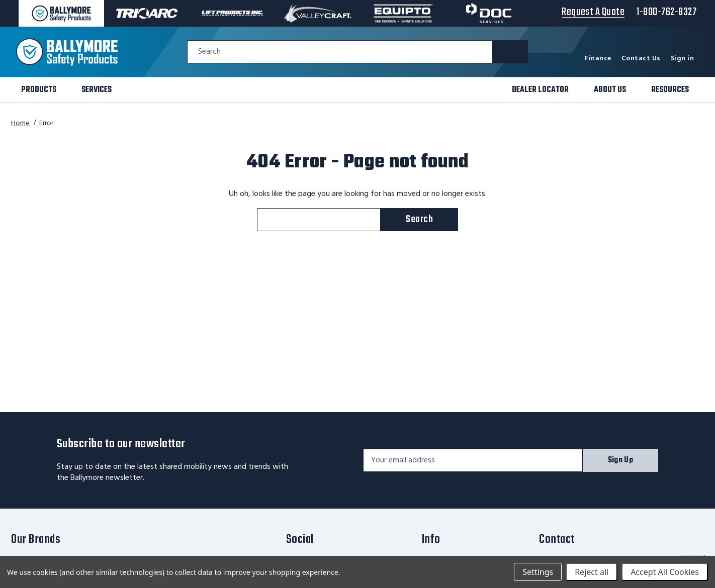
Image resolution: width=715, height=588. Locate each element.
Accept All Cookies (665, 572)
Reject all (592, 572)
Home (20, 123)
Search (209, 52)
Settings (538, 572)
